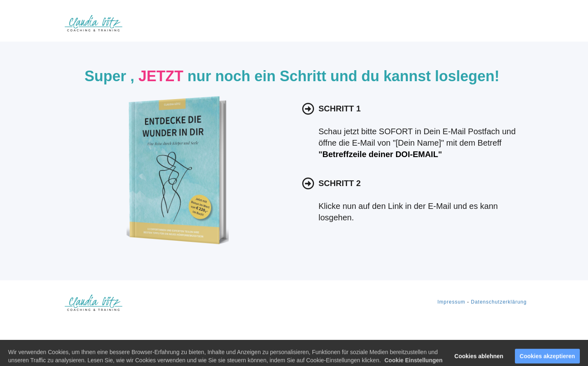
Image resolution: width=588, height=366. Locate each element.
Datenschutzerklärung (499, 302)
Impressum (451, 302)
